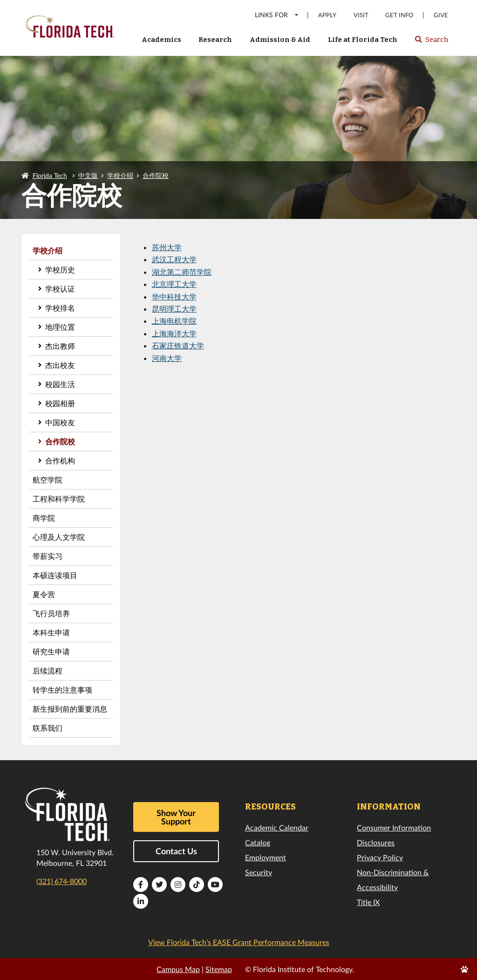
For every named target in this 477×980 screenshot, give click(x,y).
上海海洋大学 (174, 333)
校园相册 (60, 403)
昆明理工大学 (174, 309)
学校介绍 (120, 175)
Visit (361, 15)
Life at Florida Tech (363, 40)
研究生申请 (51, 651)
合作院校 (156, 175)
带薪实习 (48, 556)
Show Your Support (176, 817)
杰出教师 (60, 346)
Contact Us (176, 851)
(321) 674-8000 (61, 881)
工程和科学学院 (59, 499)
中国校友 (60, 422)
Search (431, 42)
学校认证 (60, 289)
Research (215, 40)
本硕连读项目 (55, 575)
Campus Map (178, 969)
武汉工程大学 (174, 259)
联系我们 (48, 728)
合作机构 (60, 460)
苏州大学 (167, 247)
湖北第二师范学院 (182, 272)
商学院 (44, 518)
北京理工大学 (174, 284)
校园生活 (60, 384)
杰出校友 (60, 365)
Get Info (399, 15)
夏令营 (44, 594)
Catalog (258, 842)
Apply (327, 15)
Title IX (368, 902)
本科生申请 (51, 632)
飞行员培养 (51, 613)
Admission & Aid (280, 40)
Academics (161, 40)
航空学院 (48, 480)
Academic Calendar (277, 827)
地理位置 (60, 327)
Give (441, 15)
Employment (266, 857)
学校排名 (60, 308)
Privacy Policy (380, 857)
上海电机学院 (174, 321)
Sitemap (219, 969)
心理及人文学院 (59, 537)
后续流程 (48, 670)
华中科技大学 (174, 296)
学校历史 (60, 269)
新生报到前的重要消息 (70, 709)
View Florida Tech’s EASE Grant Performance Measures (239, 942)
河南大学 (167, 358)
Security (259, 872)
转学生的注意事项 (62, 690)
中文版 (88, 175)
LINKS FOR (277, 15)
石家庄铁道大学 (178, 345)
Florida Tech (50, 175)
